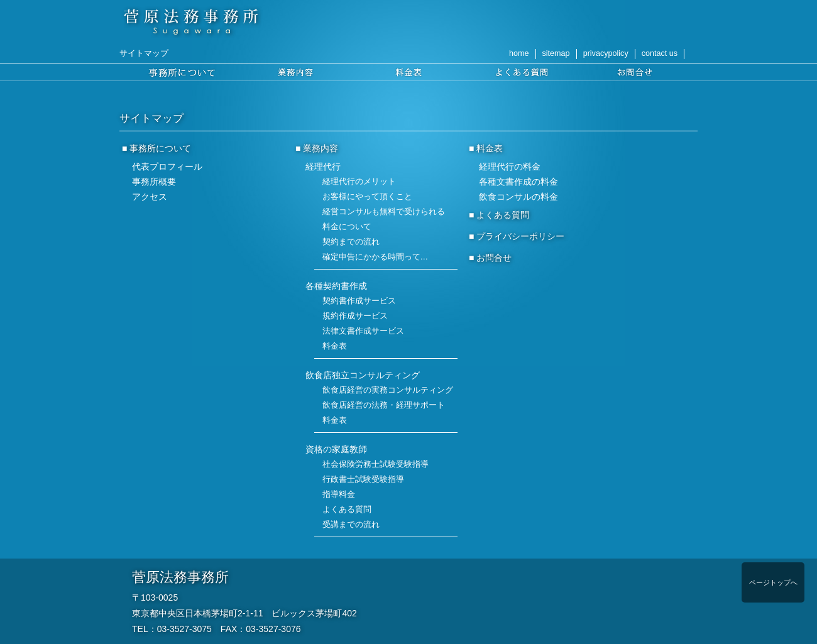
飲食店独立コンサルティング (363, 375)
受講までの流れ (351, 525)
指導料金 (339, 494)
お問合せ (494, 258)
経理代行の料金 (510, 166)
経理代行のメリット (359, 182)
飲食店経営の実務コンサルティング (388, 390)
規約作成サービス (355, 316)
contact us (660, 53)
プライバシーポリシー (520, 236)
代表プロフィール (167, 166)
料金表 (335, 346)
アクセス (150, 197)
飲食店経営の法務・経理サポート (384, 405)
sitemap (556, 53)
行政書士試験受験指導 (363, 479)
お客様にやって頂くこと (367, 197)
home (519, 53)
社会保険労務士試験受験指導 (376, 464)
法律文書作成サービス (363, 331)
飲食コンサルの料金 (518, 197)
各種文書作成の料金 (518, 182)
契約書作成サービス (359, 301)
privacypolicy (606, 53)
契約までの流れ (351, 242)
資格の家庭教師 (336, 449)
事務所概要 (154, 182)
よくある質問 (347, 510)
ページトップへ (773, 582)
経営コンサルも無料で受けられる (384, 212)
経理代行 (323, 166)
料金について (347, 227)
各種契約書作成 (336, 286)
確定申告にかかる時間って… (376, 257)
